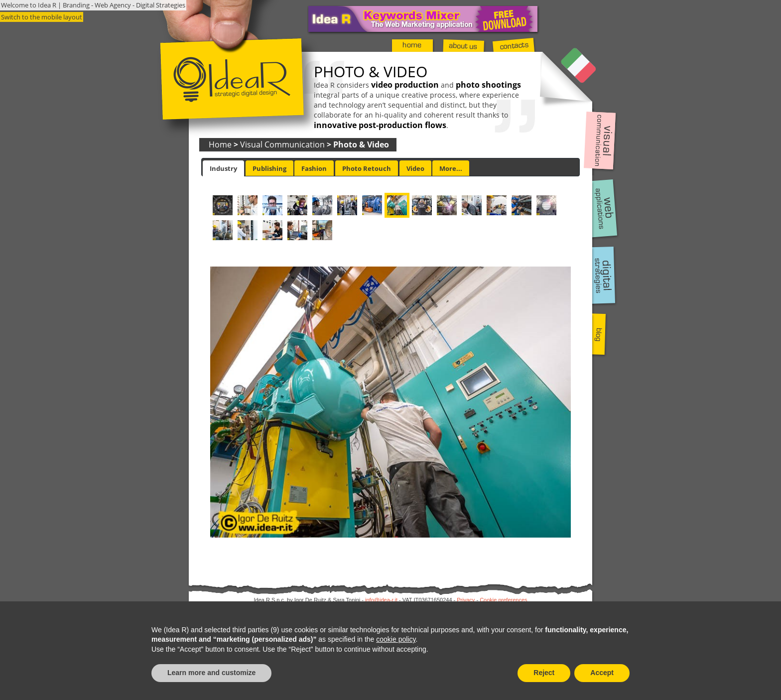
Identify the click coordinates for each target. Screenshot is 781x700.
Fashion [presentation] (314, 168)
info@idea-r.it (381, 600)
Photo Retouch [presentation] (367, 168)
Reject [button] (544, 673)
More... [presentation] (451, 168)
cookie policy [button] (396, 639)
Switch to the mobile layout (42, 17)
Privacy (466, 600)
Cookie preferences (503, 600)
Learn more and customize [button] (211, 673)
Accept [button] (602, 673)
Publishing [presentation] (269, 168)
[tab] (223, 168)
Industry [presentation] (223, 168)
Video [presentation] (415, 168)
